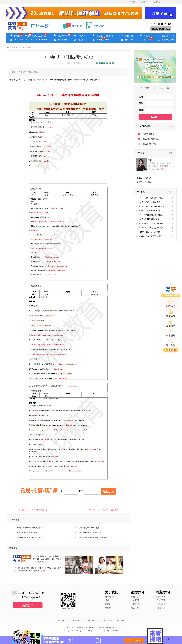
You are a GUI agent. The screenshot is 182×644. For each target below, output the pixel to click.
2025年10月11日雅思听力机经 (150, 211)
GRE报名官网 (93, 620)
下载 (122, 38)
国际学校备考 (64, 40)
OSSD (108, 40)
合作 (159, 38)
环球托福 (121, 620)
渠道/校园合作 (168, 36)
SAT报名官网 (108, 620)
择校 (55, 38)
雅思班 (108, 604)
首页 (24, 48)
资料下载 (129, 36)
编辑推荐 (15, 520)
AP (37, 40)
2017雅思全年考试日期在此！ (90, 533)
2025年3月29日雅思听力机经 (149, 232)
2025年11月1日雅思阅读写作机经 (151, 198)
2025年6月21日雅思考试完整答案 (151, 223)
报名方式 (109, 600)
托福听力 (161, 608)
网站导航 (145, 2)
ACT (28, 40)
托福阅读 (161, 597)
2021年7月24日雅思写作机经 (107, 510)
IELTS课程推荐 (143, 126)
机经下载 (129, 40)
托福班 (108, 608)
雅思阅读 (135, 604)
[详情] (43, 571)
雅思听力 (148, 178)
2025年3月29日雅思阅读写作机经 (151, 228)
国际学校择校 (64, 36)
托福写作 (161, 604)
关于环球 (147, 36)
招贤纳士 (147, 40)
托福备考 (82, 40)
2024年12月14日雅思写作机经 (150, 236)
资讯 (93, 38)
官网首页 (157, 2)
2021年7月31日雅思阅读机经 (37, 510)
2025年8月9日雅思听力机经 (149, 219)
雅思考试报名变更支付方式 (27, 533)
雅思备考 (82, 36)
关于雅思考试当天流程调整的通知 (29, 538)
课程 (11, 38)
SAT (33, 40)
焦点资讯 (100, 36)
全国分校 (132, 2)
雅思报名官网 (63, 620)
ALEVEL (42, 36)
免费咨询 (28, 605)
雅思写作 (135, 608)
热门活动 (109, 36)
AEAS (35, 36)
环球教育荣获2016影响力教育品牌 (29, 528)
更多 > (171, 126)
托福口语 (161, 600)
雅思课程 (18, 36)
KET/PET (43, 40)
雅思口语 (135, 600)
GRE (16, 40)
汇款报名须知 (168, 40)
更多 (171, 192)
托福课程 (27, 36)
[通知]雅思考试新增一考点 (89, 528)
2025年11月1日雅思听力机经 (149, 202)
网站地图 (109, 597)
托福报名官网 (78, 620)
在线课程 (100, 40)
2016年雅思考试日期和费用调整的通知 (94, 538)
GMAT (22, 40)
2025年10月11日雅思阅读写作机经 (151, 206)
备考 (75, 38)
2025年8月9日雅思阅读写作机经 (151, 215)
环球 (141, 38)
